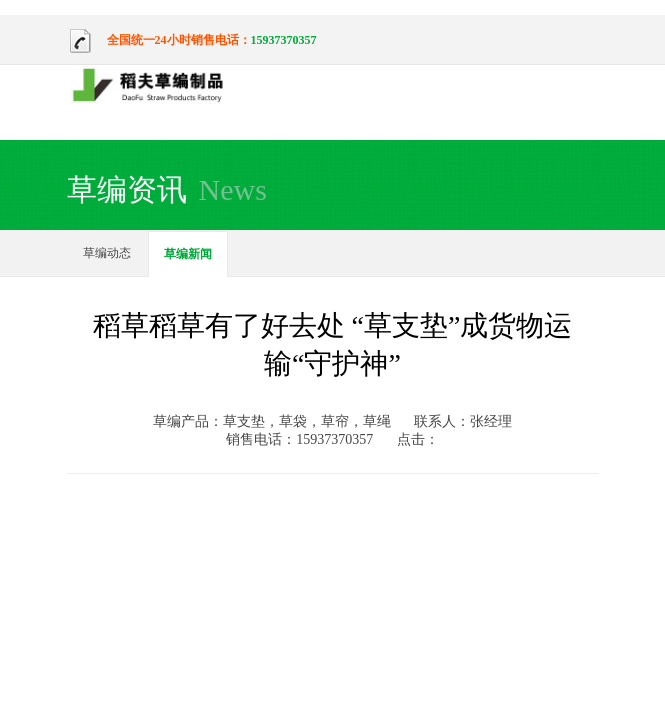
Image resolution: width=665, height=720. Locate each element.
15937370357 (284, 40)
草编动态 (107, 253)
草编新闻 (188, 254)
